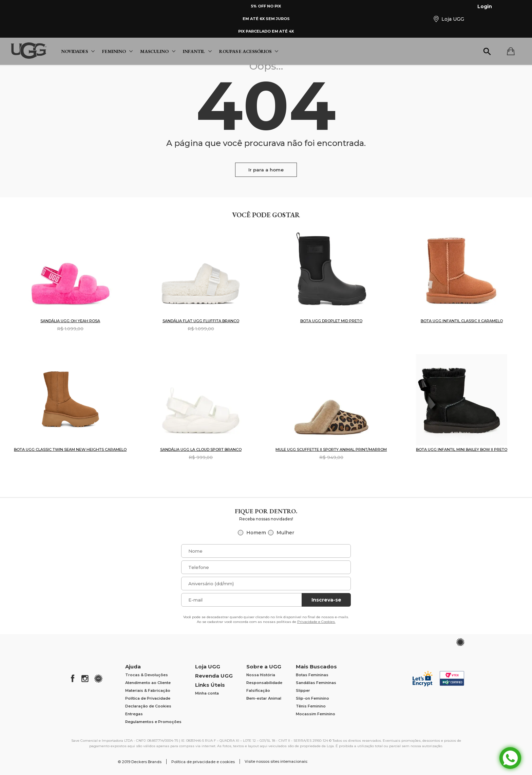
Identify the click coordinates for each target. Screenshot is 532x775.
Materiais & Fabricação (148, 690)
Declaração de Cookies (148, 706)
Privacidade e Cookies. (316, 622)
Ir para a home (266, 170)
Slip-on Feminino (312, 698)
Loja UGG (449, 19)
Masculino (158, 51)
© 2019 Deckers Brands (140, 762)
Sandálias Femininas (316, 683)
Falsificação (258, 690)
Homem (256, 533)
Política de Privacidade (148, 698)
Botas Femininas (312, 675)
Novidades (78, 51)
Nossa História (261, 675)
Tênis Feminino (311, 706)
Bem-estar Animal (264, 698)
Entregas (134, 714)
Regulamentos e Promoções (153, 722)
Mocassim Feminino (316, 714)
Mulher (285, 533)
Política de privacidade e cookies (203, 762)
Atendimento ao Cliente (148, 683)
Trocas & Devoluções (147, 675)
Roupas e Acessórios (249, 51)
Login (480, 6)
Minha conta (207, 693)
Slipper (303, 690)
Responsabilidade (264, 683)
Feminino (117, 51)
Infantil (197, 51)
